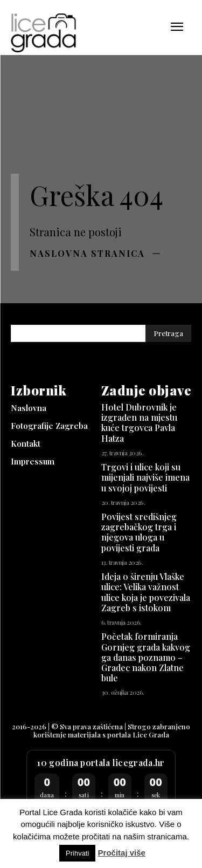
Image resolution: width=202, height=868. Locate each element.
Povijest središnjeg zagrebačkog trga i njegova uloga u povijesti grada (139, 532)
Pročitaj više (122, 853)
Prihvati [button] (77, 853)
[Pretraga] (168, 334)
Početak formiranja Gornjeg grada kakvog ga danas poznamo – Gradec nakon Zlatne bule (146, 657)
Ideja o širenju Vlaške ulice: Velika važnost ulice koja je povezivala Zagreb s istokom (146, 592)
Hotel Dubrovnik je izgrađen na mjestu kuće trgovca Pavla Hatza (139, 423)
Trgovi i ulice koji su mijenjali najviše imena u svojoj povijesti (145, 477)
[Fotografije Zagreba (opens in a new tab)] (56, 426)
